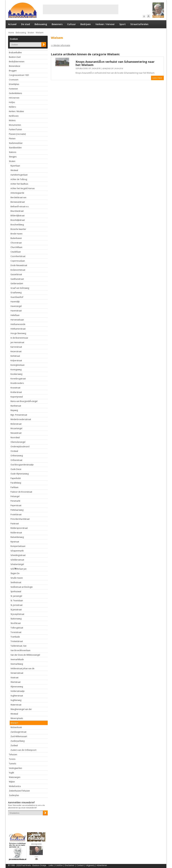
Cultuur (71, 24)
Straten (31, 33)
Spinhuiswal (16, 591)
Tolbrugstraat (17, 628)
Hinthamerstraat (18, 329)
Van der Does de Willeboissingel (25, 655)
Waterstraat (16, 705)
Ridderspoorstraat (19, 528)
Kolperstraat (16, 360)
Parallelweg (16, 483)
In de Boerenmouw (19, 338)
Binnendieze (15, 66)
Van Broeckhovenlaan (20, 650)
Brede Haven (16, 234)
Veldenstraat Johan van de (22, 668)
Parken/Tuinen (15, 129)
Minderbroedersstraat (21, 419)
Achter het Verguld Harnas (23, 188)
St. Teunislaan (17, 601)
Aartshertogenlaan (19, 175)
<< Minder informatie (60, 45)
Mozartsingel (16, 428)
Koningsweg (16, 370)
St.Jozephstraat (17, 614)
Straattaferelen (139, 24)
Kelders (12, 107)
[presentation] (27, 821)
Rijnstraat (15, 542)
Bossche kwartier (18, 229)
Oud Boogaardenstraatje (22, 465)
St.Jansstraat (16, 610)
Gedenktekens (15, 93)
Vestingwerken (16, 768)
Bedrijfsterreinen (17, 62)
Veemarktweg (17, 664)
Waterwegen (15, 777)
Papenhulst (16, 478)
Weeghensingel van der (21, 709)
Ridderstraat (16, 533)
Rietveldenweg (17, 537)
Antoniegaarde (17, 193)
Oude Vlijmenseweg (20, 474)
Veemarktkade (17, 659)
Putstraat (15, 524)
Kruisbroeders (17, 383)
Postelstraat (16, 514)
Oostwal (14, 451)
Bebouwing (41, 24)
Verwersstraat (17, 673)
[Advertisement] (81, 9)
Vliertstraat (16, 682)
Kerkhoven (14, 116)
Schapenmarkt (17, 551)
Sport (122, 24)
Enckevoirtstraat (18, 270)
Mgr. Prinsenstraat (19, 415)
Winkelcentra (15, 786)
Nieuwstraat (16, 433)
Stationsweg (16, 619)
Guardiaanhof (17, 297)
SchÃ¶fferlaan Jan (18, 569)
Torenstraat (16, 632)
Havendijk (15, 302)
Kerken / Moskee (16, 111)
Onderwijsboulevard (20, 447)
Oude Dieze (16, 469)
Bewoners (57, 24)
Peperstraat (16, 505)
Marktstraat (16, 406)
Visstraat (14, 678)
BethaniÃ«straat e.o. (20, 206)
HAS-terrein (14, 98)
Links (51, 865)
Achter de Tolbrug (19, 179)
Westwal (14, 170)
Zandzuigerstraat (18, 732)
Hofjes (12, 102)
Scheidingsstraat (18, 555)
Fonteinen (13, 89)
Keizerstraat (16, 351)
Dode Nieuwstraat (19, 265)
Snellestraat (16, 582)
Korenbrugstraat (18, 379)
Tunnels (12, 764)
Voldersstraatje (18, 691)
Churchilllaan (16, 247)
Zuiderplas (14, 795)
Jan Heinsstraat (17, 342)
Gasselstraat (16, 274)
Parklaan (14, 487)
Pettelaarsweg (17, 510)
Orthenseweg (17, 456)
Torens (12, 759)
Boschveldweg (17, 225)
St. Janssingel (16, 596)
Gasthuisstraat (17, 279)
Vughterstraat (17, 696)
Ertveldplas (14, 84)
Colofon (59, 865)
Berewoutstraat (18, 202)
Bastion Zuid (15, 57)
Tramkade (15, 637)
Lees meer (157, 78)
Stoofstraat (16, 623)
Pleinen (12, 139)
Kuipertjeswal (17, 397)
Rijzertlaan (15, 166)
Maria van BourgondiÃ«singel (24, 401)
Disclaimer (70, 865)
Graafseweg (16, 293)
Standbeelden (15, 148)
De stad (26, 24)
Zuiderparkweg (18, 741)
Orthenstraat (16, 460)
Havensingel (16, 306)
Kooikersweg (16, 374)
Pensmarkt (15, 501)
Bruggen (13, 71)
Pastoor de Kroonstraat (21, 492)
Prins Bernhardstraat (20, 519)
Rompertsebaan (18, 546)
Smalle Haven (17, 578)
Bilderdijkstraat (18, 216)
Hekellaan (15, 315)
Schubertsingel (17, 564)
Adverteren (102, 865)
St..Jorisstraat (16, 605)
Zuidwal (14, 745)
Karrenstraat (16, 347)
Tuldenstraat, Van (18, 646)
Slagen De (15, 573)
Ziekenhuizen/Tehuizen (19, 791)
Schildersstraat (17, 560)
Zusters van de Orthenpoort (23, 750)
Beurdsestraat (17, 211)
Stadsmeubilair (16, 143)
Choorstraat (16, 243)
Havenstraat (16, 311)
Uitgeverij (90, 865)
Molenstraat (16, 424)
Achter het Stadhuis (19, 184)
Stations (13, 152)
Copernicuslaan (18, 261)
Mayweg (14, 410)
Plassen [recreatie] (17, 134)
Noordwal (15, 437)
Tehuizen (13, 755)
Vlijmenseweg (17, 687)
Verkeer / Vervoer (105, 24)
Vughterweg (16, 700)
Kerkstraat (15, 356)
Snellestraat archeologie (22, 587)
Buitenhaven (16, 238)
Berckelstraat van (18, 197)
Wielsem (40, 33)
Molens (12, 120)
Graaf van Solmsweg (20, 288)
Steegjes (13, 157)
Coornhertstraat (18, 256)
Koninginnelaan (18, 365)
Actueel (12, 24)
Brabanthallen (15, 52)
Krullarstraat (16, 392)
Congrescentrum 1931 (19, 75)
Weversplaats (17, 718)
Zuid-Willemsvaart (19, 736)
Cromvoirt (14, 80)
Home (11, 33)
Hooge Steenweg (18, 333)
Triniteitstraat (17, 641)
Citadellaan (16, 252)
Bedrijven (86, 24)
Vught (11, 773)
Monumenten (15, 125)
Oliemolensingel (18, 442)
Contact (80, 865)
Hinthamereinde (18, 324)
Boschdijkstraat (18, 220)
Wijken (12, 782)
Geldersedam (17, 283)
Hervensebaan (17, 320)
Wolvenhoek (16, 727)
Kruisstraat (15, 388)
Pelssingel (15, 496)
